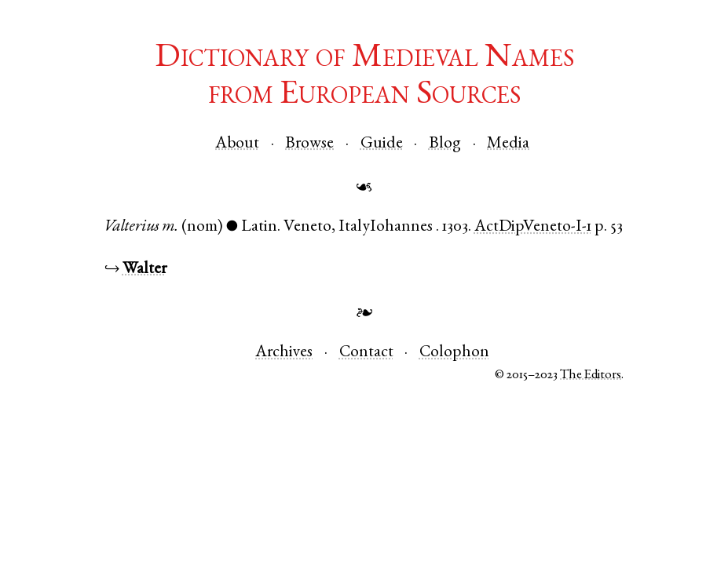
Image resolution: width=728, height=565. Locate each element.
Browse (309, 144)
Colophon (454, 353)
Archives (284, 353)
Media (508, 144)
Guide (382, 144)
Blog (445, 144)
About (237, 144)
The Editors (591, 375)
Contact (366, 353)
